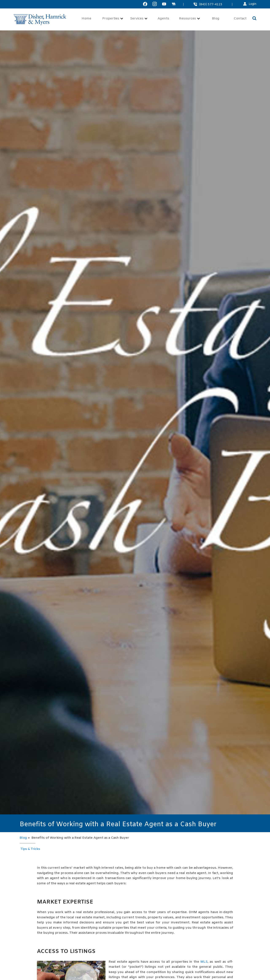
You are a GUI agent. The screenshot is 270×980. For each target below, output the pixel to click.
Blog (216, 19)
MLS (204, 962)
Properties (113, 19)
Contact (240, 19)
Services (139, 19)
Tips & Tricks (30, 849)
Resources (190, 19)
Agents (163, 19)
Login (253, 4)
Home (86, 19)
